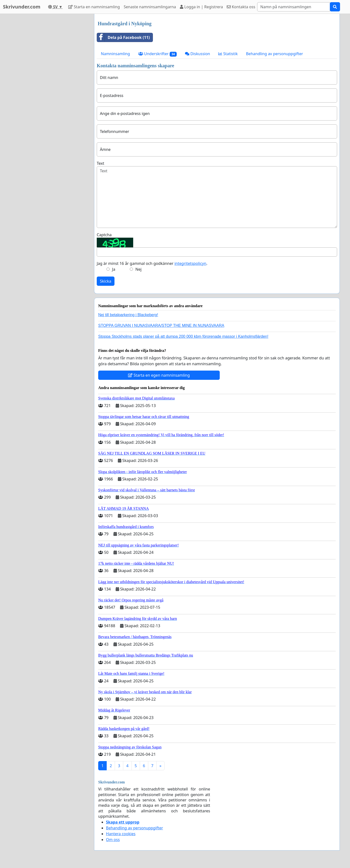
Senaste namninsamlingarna (150, 7)
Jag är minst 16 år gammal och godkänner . (152, 263)
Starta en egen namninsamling (159, 375)
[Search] (294, 7)
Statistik (228, 54)
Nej (138, 269)
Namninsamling (115, 54)
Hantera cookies (121, 834)
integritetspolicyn (190, 263)
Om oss (113, 840)
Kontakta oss (241, 7)
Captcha (104, 235)
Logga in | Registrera (201, 7)
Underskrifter (158, 54)
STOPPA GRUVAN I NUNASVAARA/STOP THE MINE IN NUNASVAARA (161, 325)
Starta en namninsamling (94, 7)
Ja (114, 269)
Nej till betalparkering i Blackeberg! (128, 315)
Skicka (106, 281)
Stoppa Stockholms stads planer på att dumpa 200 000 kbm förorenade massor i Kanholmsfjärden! (183, 336)
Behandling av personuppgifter (275, 54)
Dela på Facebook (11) (123, 37)
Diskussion (197, 54)
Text (101, 163)
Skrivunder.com (22, 7)
